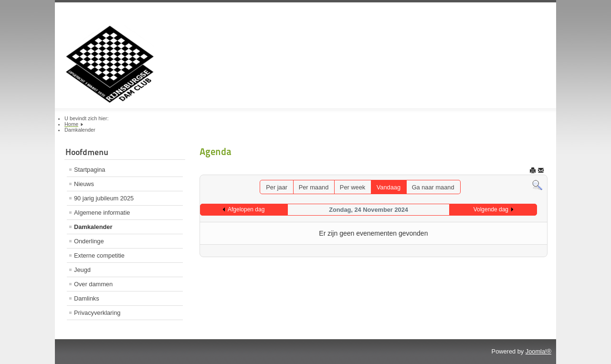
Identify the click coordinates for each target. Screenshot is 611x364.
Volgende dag (491, 209)
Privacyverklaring (97, 313)
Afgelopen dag (246, 209)
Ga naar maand (433, 187)
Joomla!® (538, 351)
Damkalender (93, 227)
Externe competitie (99, 255)
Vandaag (389, 187)
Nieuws (84, 184)
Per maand (314, 187)
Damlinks (87, 298)
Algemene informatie (102, 213)
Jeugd (82, 270)
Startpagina (90, 170)
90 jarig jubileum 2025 (104, 198)
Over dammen (93, 284)
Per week (353, 187)
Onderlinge (89, 241)
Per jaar (277, 187)
